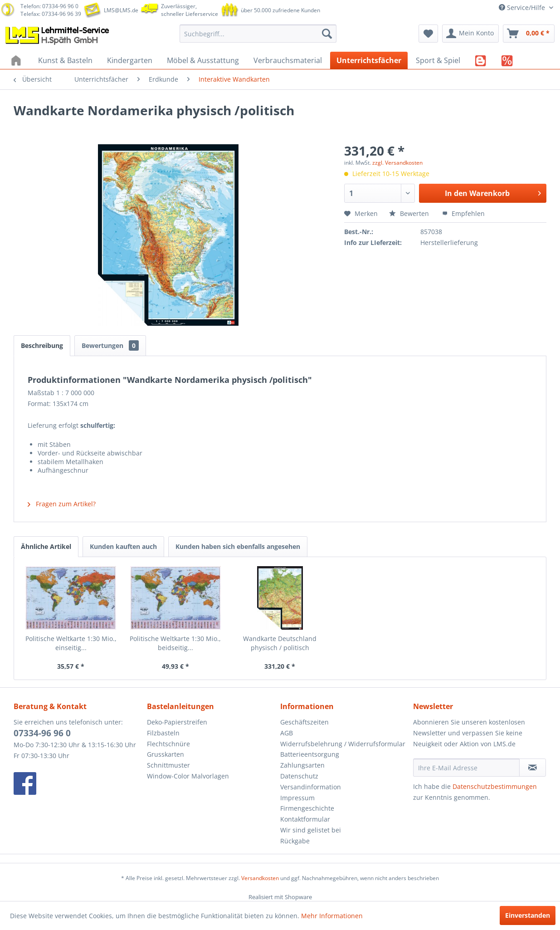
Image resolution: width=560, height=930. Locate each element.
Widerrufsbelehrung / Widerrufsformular (343, 744)
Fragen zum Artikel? (62, 504)
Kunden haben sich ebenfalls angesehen (238, 546)
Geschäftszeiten (304, 722)
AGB (287, 733)
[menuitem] (258, 34)
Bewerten (410, 213)
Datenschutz (299, 776)
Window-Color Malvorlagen (188, 776)
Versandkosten (260, 878)
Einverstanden (528, 915)
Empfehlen (463, 213)
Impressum (297, 798)
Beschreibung (42, 345)
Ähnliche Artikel (46, 546)
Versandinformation (311, 787)
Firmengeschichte (307, 808)
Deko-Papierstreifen (177, 722)
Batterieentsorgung (310, 754)
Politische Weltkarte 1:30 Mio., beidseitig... (175, 643)
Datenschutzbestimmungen (495, 786)
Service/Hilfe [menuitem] (523, 7)
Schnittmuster (168, 765)
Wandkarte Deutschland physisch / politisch (280, 643)
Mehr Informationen (332, 916)
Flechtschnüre (168, 744)
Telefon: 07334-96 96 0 (49, 6)
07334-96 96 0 (42, 733)
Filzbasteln (163, 733)
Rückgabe (295, 841)
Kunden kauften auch (123, 546)
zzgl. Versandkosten (397, 163)
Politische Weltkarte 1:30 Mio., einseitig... (71, 643)
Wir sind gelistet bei (311, 830)
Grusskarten (166, 754)
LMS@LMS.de (121, 10)
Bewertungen (110, 345)
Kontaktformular (305, 819)
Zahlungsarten (302, 765)
